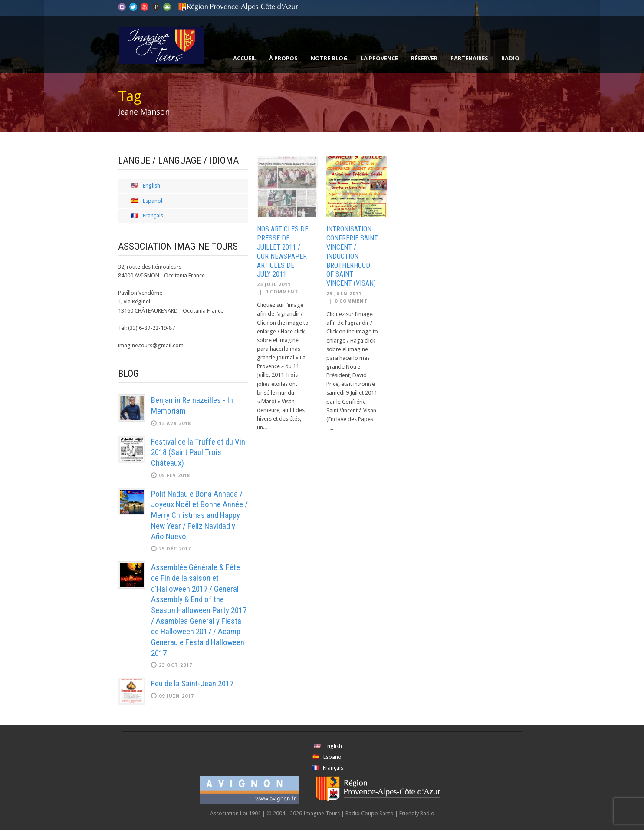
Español (153, 201)
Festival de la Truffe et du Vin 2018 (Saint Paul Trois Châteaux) (198, 452)
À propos (283, 58)
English (151, 186)
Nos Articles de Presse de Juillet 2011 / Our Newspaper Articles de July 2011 (283, 252)
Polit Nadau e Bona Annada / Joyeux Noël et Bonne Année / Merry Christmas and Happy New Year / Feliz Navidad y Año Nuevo (199, 515)
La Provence (379, 58)
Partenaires (469, 58)
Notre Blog (329, 58)
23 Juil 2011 (274, 285)
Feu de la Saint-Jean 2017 (192, 683)
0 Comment (282, 292)
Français (153, 216)
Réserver (424, 58)
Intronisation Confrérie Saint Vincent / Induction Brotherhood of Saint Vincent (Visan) (352, 256)
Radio (510, 58)
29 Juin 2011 (344, 294)
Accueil (245, 58)
